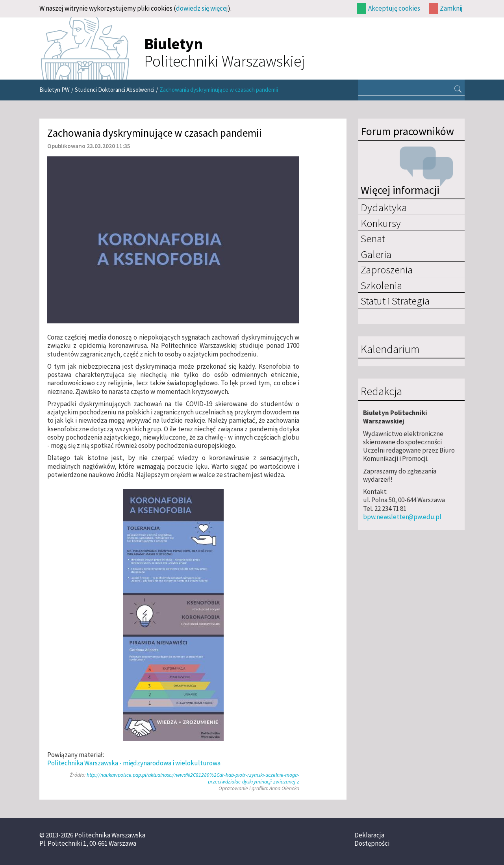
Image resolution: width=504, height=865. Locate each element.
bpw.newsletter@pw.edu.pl (402, 517)
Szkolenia (381, 285)
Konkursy (381, 223)
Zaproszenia (387, 269)
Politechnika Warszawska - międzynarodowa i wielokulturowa (134, 763)
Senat (373, 238)
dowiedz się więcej (202, 8)
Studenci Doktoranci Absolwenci (115, 90)
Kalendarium (390, 349)
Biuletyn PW (55, 90)
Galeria (376, 254)
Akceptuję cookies (394, 8)
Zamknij (451, 8)
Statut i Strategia (395, 301)
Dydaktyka (384, 207)
